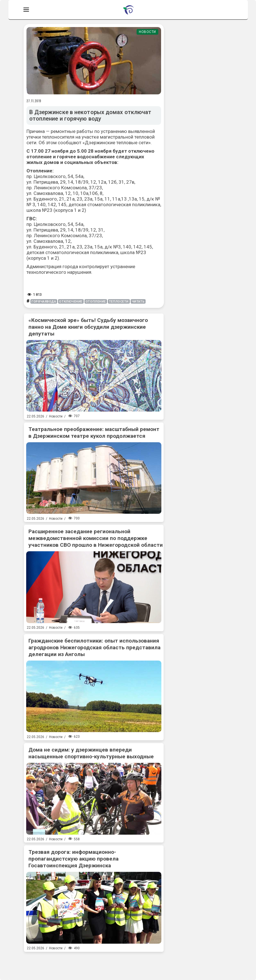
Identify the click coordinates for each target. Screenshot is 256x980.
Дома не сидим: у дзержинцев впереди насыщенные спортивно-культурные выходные (91, 753)
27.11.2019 (34, 101)
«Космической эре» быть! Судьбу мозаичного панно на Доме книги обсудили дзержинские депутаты (88, 327)
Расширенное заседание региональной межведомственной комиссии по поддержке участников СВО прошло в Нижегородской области (96, 538)
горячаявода (44, 302)
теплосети (119, 302)
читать (138, 302)
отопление (96, 302)
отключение (71, 302)
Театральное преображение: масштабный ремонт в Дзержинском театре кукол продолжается (94, 433)
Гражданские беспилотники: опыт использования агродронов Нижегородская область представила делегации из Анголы (94, 647)
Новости (147, 32)
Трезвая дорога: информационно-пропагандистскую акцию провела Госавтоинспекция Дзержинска (74, 859)
